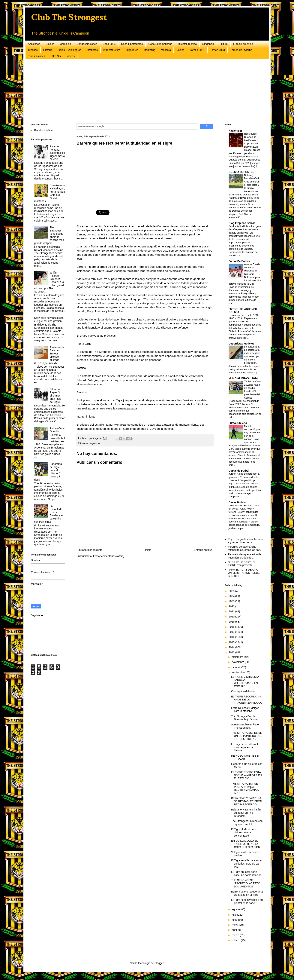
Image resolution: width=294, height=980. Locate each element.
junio (235, 920)
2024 (232, 596)
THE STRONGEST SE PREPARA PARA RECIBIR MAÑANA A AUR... (245, 788)
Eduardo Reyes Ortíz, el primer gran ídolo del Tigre (57, 395)
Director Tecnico (187, 44)
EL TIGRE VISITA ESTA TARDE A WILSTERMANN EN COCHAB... (245, 681)
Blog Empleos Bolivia (242, 223)
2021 (232, 611)
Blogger (159, 963)
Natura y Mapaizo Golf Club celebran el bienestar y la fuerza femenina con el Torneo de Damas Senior (244, 185)
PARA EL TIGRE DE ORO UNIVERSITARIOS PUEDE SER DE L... (244, 573)
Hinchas (33, 50)
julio (234, 915)
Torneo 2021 (197, 50)
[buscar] (137, 127)
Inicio (148, 550)
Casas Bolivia (237, 502)
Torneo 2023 (217, 50)
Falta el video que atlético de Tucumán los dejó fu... (245, 556)
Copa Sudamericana (160, 44)
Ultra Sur (56, 56)
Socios (180, 50)
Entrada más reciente (90, 550)
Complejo (65, 44)
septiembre (239, 672)
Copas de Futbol (239, 471)
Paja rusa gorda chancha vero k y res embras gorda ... (246, 541)
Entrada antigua (203, 550)
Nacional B (235, 131)
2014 (232, 647)
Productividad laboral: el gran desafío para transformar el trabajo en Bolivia (245, 229)
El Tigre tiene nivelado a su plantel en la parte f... (247, 901)
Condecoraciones (87, 44)
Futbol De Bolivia (239, 261)
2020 (232, 617)
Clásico (50, 44)
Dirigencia (208, 44)
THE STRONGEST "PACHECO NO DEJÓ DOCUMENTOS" (246, 883)
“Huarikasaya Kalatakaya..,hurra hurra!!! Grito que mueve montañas (50, 193)
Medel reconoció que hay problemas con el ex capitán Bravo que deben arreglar (244, 436)
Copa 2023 (109, 44)
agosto (236, 909)
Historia (48, 50)
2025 (232, 591)
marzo (236, 935)
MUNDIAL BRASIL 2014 (243, 378)
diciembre (238, 657)
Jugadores (132, 50)
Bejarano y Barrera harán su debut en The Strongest (246, 813)
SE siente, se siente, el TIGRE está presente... (241, 564)
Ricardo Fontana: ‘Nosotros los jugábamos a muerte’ (57, 153)
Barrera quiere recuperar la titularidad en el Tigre (247, 893)
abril (235, 930)
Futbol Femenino (243, 44)
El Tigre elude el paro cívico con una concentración (244, 832)
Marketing (150, 50)
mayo (235, 925)
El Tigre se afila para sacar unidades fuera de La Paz (247, 864)
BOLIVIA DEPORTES (241, 172)
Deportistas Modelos (241, 344)
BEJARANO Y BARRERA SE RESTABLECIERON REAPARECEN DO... (247, 801)
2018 (232, 627)
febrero (236, 940)
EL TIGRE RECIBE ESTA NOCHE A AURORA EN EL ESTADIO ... (246, 775)
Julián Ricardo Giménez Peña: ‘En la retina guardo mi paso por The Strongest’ (50, 282)
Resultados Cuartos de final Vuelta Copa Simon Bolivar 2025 (251, 140)
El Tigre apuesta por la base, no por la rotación (246, 873)
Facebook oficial (44, 130)
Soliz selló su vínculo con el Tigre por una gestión (49, 319)
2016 (232, 637)
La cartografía (252, 347)
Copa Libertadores (132, 44)
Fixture (224, 44)
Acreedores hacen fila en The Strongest (246, 726)
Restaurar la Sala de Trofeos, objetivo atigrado (57, 354)
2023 (232, 601)
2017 (232, 632)
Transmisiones (37, 56)
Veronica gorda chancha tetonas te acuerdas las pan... (245, 548)
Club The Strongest (69, 17)
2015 (232, 642)
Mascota (166, 50)
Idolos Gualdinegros (69, 50)
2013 (232, 652)
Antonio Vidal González (57, 430)
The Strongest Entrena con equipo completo (247, 823)
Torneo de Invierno (241, 50)
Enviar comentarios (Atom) (109, 556)
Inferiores (92, 50)
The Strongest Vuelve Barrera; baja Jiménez (245, 718)
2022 (232, 606)
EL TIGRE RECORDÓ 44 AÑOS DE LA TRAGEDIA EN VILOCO (247, 700)
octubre (237, 667)
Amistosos (34, 44)
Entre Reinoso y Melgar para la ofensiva (245, 710)
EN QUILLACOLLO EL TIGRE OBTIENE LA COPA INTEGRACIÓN (246, 844)
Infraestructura (112, 50)
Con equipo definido (243, 691)
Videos (71, 56)
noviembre (238, 662)
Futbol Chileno (238, 423)
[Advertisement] (143, 91)
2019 (232, 622)
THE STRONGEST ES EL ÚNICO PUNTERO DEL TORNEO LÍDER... (246, 736)
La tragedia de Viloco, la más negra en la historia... (245, 747)
